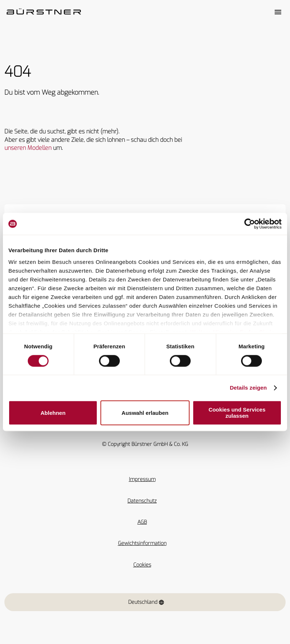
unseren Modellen (28, 148)
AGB (142, 522)
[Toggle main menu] (278, 12)
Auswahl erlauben (145, 413)
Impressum (142, 479)
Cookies (142, 565)
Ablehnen (53, 413)
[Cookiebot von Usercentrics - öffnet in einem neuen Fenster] (250, 224)
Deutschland (146, 602)
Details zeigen (248, 388)
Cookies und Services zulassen (237, 413)
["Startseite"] (44, 12)
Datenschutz (142, 501)
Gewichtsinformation (142, 543)
